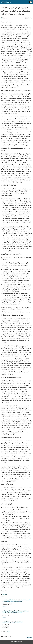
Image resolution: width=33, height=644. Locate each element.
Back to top (29, 637)
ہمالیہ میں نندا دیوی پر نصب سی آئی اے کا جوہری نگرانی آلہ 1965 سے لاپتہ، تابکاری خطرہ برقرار (17, 600)
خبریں (4, 606)
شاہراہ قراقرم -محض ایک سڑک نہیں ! (12, 622)
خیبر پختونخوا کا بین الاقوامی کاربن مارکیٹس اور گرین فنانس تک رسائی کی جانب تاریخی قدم (16, 612)
